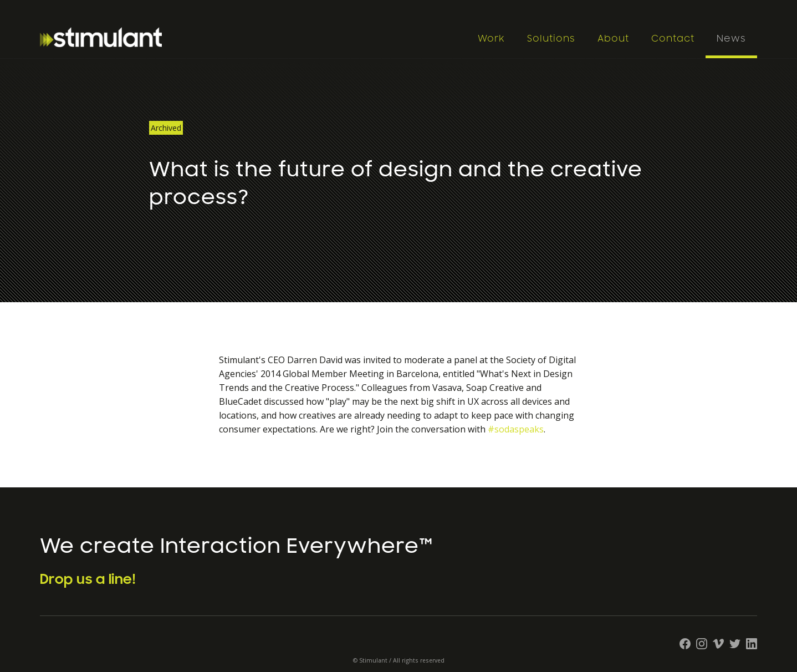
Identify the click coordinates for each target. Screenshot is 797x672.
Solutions (551, 39)
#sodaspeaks (516, 429)
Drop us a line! (88, 579)
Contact (673, 39)
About (613, 39)
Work (491, 39)
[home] (253, 37)
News (731, 39)
